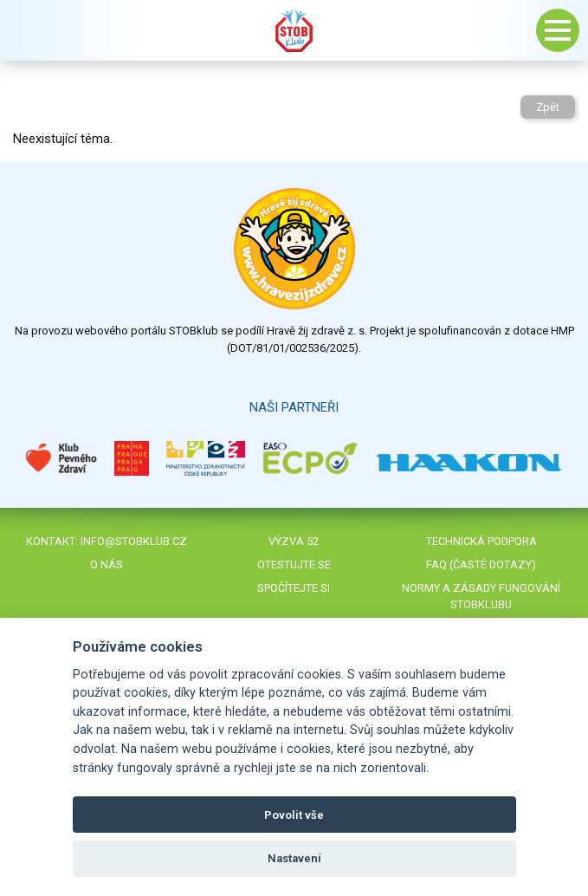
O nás (107, 565)
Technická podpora (481, 541)
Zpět (548, 107)
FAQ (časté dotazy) (481, 565)
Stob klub (294, 30)
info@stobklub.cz (134, 541)
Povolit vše (294, 815)
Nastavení (294, 858)
